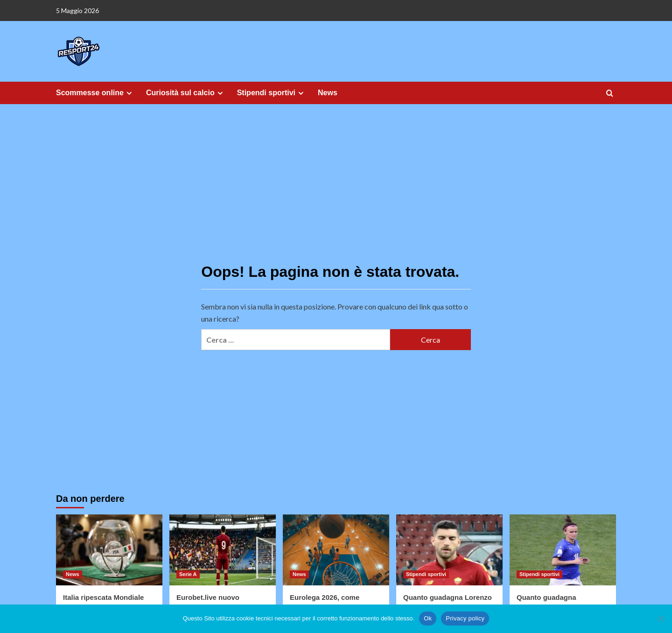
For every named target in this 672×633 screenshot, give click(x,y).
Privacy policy (465, 618)
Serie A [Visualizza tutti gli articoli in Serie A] (188, 574)
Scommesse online (95, 93)
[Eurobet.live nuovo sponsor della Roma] (223, 550)
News (328, 93)
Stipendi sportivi (272, 93)
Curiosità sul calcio (186, 93)
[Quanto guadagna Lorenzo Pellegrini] (449, 550)
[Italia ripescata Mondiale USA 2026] (109, 550)
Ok (428, 618)
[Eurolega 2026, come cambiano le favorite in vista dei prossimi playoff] (336, 550)
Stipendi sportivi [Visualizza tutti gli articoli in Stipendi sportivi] (426, 574)
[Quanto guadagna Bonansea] (563, 550)
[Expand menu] (129, 93)
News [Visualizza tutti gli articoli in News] (73, 574)
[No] (660, 619)
